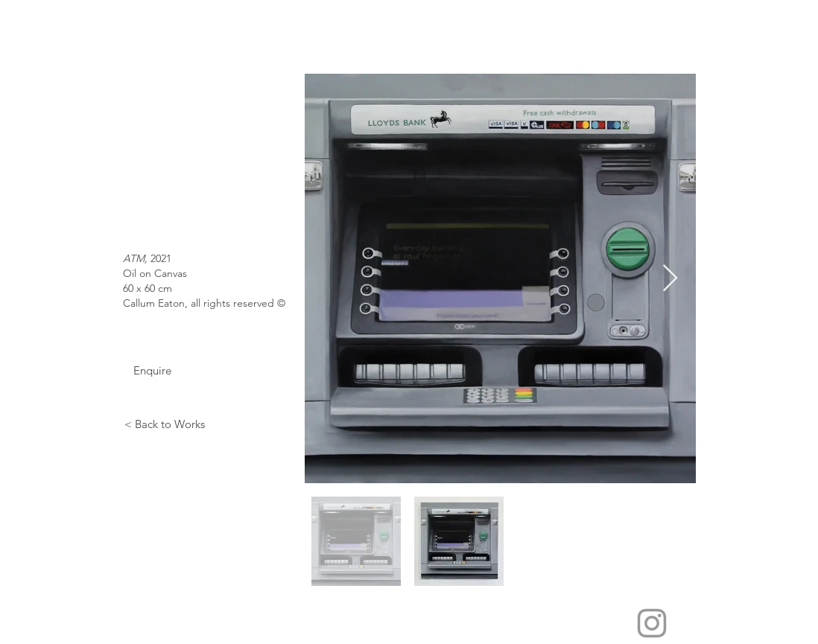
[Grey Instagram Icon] (652, 623)
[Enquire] (152, 370)
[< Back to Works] (164, 424)
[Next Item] (670, 279)
